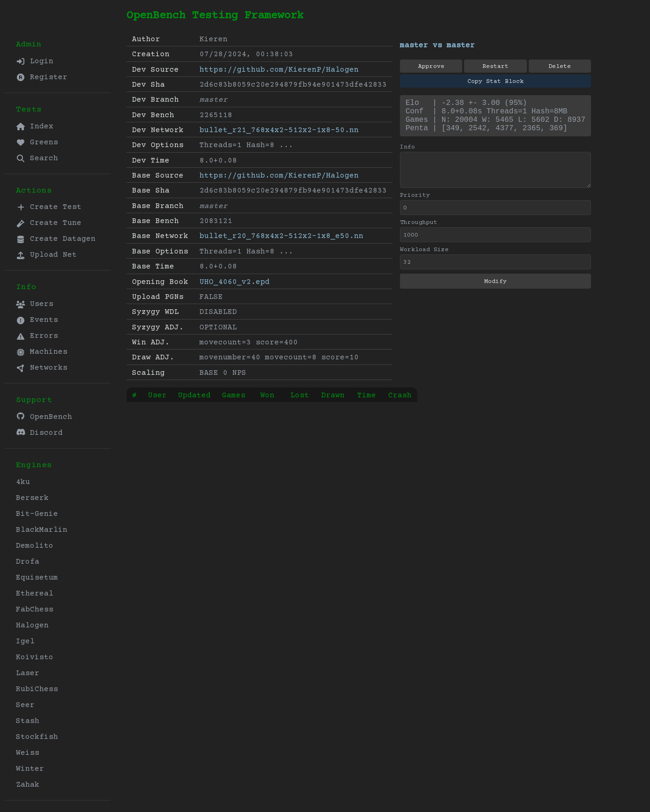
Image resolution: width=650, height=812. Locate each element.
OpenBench (44, 417)
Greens (37, 142)
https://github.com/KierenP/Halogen (279, 70)
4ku (23, 482)
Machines (42, 352)
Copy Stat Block (495, 82)
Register (42, 77)
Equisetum (37, 578)
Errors (37, 336)
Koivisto (35, 657)
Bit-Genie (37, 514)
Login (35, 61)
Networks (42, 368)
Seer (25, 705)
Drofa (28, 562)
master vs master (437, 45)
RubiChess (37, 689)
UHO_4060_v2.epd (235, 282)
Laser (28, 673)
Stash (28, 721)
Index (35, 127)
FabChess (35, 610)
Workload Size (424, 257)
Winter (30, 769)
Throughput (419, 230)
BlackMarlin (42, 530)
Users (35, 304)
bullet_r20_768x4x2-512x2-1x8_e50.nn (281, 236)
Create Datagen (56, 239)
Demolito (35, 546)
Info (407, 155)
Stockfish (37, 737)
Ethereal (35, 594)
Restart (495, 67)
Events (37, 320)
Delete (560, 67)
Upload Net (46, 255)
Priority (415, 203)
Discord (39, 433)
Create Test (49, 207)
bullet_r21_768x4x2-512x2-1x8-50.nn (279, 130)
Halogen (32, 626)
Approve (431, 67)
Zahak (28, 785)
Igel (25, 641)
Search (37, 158)
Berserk (32, 498)
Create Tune (49, 223)
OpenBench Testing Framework (215, 16)
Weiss (28, 753)
